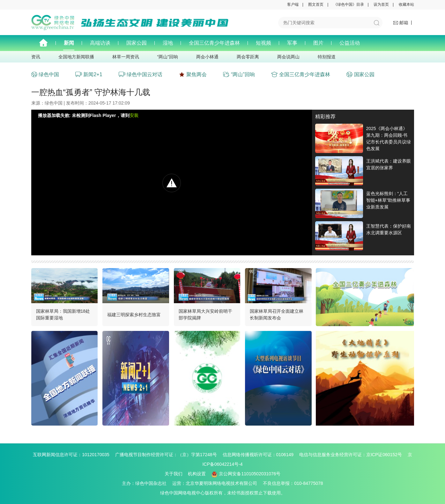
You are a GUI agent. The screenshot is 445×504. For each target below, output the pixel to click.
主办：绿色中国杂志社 (146, 483)
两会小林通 (207, 57)
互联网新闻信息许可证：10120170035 (73, 455)
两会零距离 (248, 57)
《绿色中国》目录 (349, 4)
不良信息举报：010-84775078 (293, 483)
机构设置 (197, 474)
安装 (134, 115)
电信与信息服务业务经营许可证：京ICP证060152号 (353, 455)
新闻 (69, 43)
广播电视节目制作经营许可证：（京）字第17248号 (168, 455)
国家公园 (137, 43)
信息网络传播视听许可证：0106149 (260, 455)
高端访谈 (100, 43)
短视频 (263, 43)
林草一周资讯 (126, 57)
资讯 (36, 57)
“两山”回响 (168, 57)
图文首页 (316, 4)
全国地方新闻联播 (76, 57)
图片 (318, 43)
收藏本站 (406, 4)
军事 (292, 43)
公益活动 (350, 43)
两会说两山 (288, 57)
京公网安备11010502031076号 (246, 474)
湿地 (168, 43)
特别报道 (327, 57)
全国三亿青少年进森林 (214, 43)
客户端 (293, 4)
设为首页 (381, 4)
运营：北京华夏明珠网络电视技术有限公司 (217, 483)
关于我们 (174, 474)
